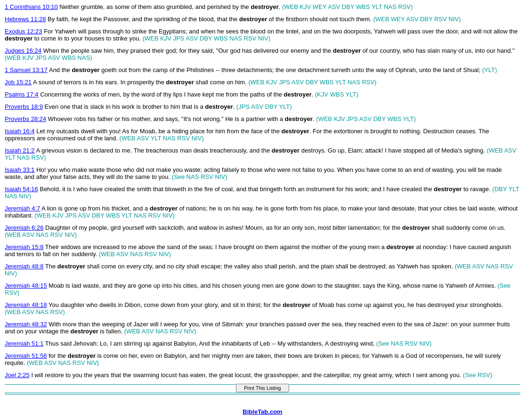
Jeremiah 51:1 (24, 343)
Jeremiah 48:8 (24, 266)
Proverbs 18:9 (24, 107)
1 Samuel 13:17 (26, 70)
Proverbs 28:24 (25, 119)
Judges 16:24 (23, 51)
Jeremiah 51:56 (26, 356)
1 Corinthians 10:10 (31, 7)
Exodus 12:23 (24, 31)
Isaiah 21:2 (20, 150)
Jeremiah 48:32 (26, 324)
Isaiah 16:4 (20, 131)
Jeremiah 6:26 (24, 228)
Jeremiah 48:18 (26, 305)
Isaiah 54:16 (21, 189)
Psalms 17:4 (22, 94)
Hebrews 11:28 (25, 19)
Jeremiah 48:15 (26, 286)
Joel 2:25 (17, 375)
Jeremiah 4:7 (22, 208)
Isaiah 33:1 (20, 170)
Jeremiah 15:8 (24, 247)
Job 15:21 (18, 82)
